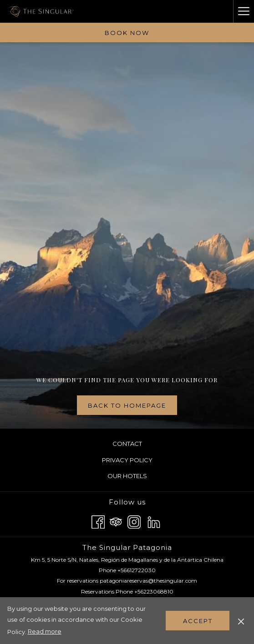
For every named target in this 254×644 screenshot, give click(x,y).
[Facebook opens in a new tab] (98, 521)
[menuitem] (127, 444)
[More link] (244, 11)
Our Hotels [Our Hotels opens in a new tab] (138, 476)
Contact (127, 444)
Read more (45, 632)
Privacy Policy (127, 460)
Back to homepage (127, 405)
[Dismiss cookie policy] (241, 620)
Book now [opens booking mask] (127, 33)
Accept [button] (198, 621)
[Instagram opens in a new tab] (134, 521)
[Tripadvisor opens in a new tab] (116, 521)
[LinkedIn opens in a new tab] (154, 521)
